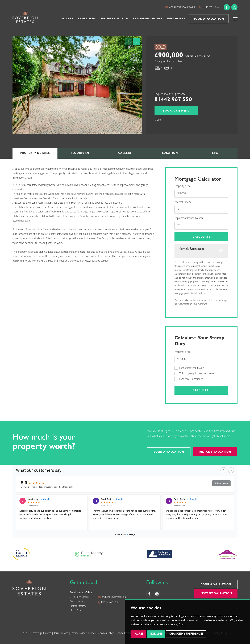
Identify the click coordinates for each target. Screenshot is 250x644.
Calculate (201, 237)
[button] (235, 19)
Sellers (67, 19)
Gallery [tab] (125, 153)
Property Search (114, 19)
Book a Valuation (209, 19)
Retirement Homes (147, 19)
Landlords (87, 19)
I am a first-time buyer (189, 368)
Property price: (183, 352)
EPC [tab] (215, 153)
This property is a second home (194, 373)
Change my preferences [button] (186, 634)
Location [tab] (170, 153)
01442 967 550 (209, 7)
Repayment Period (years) (189, 218)
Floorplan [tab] (80, 153)
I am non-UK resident (189, 379)
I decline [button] (156, 634)
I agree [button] (138, 634)
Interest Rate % (183, 202)
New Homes (176, 19)
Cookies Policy (106, 633)
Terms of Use (61, 633)
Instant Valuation (215, 452)
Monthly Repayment (191, 249)
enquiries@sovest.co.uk (180, 7)
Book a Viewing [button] (176, 111)
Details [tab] (35, 153)
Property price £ (184, 186)
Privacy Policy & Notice (83, 633)
